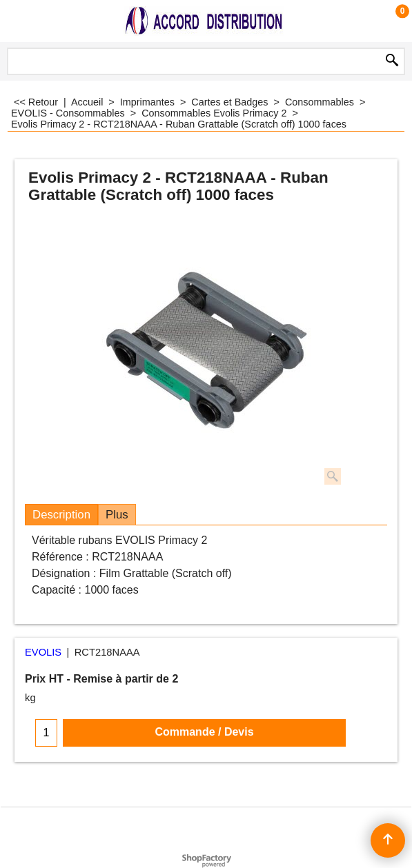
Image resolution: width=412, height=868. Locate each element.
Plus (117, 515)
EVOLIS (43, 652)
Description (61, 515)
